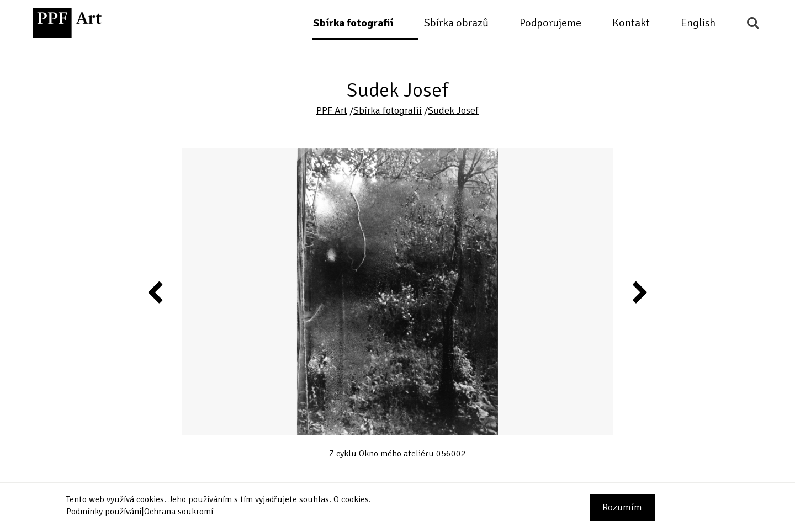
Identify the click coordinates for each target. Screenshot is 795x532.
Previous (156, 292)
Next (639, 292)
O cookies (351, 499)
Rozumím (622, 507)
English (698, 23)
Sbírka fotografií (353, 23)
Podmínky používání (104, 512)
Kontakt (631, 23)
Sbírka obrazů (456, 23)
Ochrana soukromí (179, 512)
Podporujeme (550, 23)
